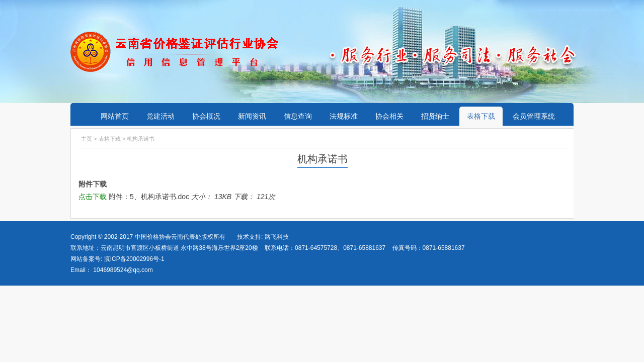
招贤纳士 (435, 116)
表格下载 (481, 116)
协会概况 (206, 116)
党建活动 (160, 116)
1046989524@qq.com (123, 270)
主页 (87, 139)
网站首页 (115, 116)
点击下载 (93, 197)
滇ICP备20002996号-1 (133, 259)
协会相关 (389, 116)
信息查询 (298, 116)
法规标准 (344, 116)
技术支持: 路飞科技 (263, 237)
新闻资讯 (252, 116)
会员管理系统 (534, 116)
